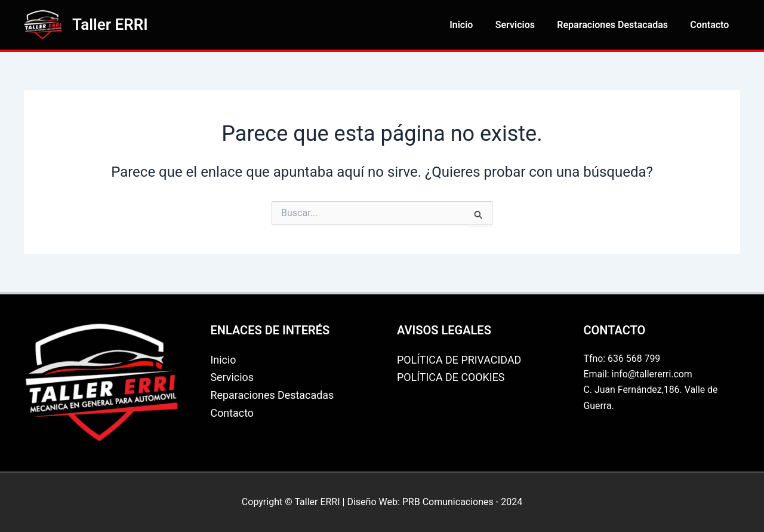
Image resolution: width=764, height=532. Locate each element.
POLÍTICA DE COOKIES (451, 377)
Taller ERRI (110, 24)
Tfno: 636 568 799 (623, 359)
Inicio (472, 25)
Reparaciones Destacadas (617, 25)
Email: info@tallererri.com (639, 374)
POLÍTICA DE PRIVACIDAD (460, 360)
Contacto (711, 25)
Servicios (523, 25)
